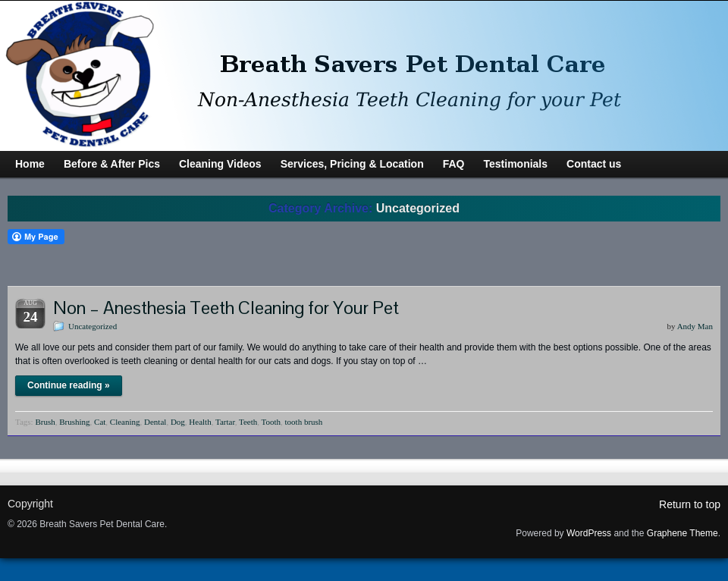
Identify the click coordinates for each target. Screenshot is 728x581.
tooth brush (304, 422)
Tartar (225, 422)
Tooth (271, 422)
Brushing (74, 422)
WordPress (589, 533)
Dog (178, 422)
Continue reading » (69, 385)
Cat (100, 422)
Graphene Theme (682, 533)
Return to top (690, 504)
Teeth (248, 422)
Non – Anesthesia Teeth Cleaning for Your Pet (226, 308)
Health (200, 422)
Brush (45, 422)
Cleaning (125, 422)
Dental (155, 422)
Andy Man (695, 326)
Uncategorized (93, 326)
